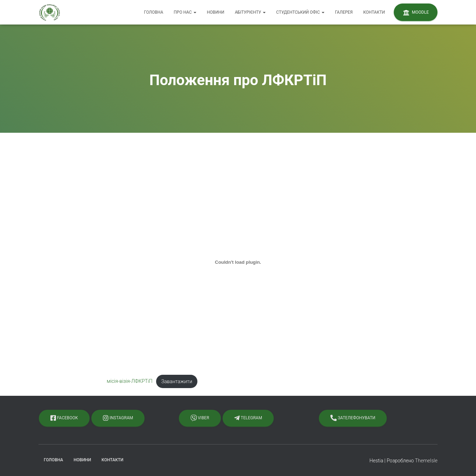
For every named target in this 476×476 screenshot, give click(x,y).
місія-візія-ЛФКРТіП (130, 382)
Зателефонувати (353, 418)
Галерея (344, 12)
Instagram (118, 418)
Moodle (416, 13)
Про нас (185, 12)
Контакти (374, 12)
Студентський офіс (300, 12)
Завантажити (177, 382)
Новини (216, 12)
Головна (153, 12)
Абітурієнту (250, 12)
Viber (200, 418)
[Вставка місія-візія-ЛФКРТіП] (238, 262)
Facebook (64, 418)
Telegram (248, 418)
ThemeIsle (426, 461)
